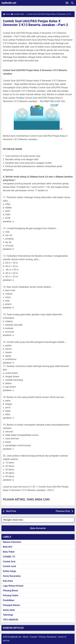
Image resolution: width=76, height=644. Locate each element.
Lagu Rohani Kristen (13, 586)
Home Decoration (12, 576)
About (26, 637)
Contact (34, 637)
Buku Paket (9, 552)
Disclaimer (52, 637)
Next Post (11, 511)
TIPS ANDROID (11, 620)
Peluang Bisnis (10, 591)
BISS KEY (8, 547)
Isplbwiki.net (9, 3)
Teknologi (8, 615)
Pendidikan (9, 600)
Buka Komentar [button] (38, 528)
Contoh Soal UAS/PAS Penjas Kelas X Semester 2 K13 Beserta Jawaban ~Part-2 (35, 23)
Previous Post (63, 511)
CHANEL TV (9, 557)
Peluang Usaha (11, 595)
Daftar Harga (9, 571)
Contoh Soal (9, 562)
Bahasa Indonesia (12, 542)
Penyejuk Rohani (11, 605)
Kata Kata (8, 581)
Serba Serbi (9, 610)
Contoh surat (9, 566)
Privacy (42, 637)
